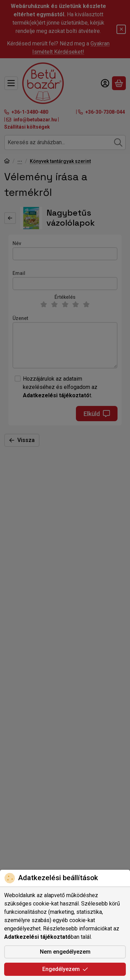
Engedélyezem (65, 969)
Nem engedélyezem (65, 952)
